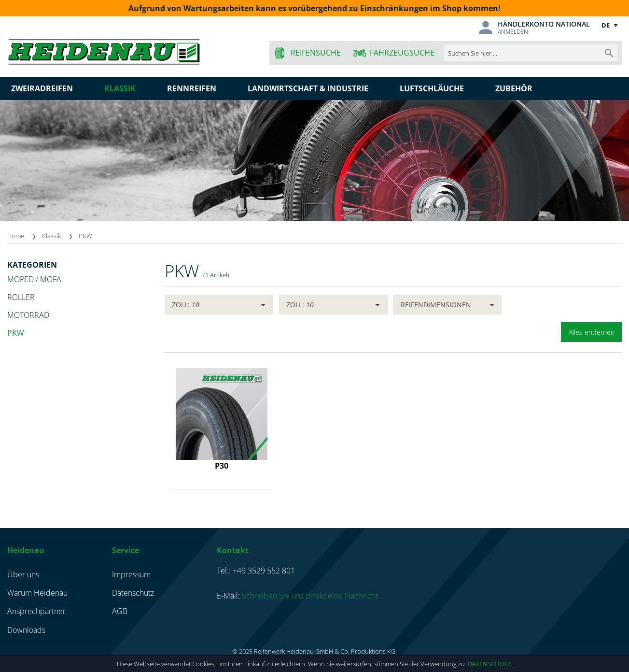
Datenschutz (489, 664)
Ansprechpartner (36, 611)
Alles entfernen (592, 332)
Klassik (51, 236)
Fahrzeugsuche (402, 53)
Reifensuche (316, 53)
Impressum (131, 574)
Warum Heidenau (37, 593)
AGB (120, 611)
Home (16, 236)
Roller (21, 297)
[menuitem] (25, 236)
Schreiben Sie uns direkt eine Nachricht (310, 596)
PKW (85, 236)
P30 (222, 466)
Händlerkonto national (544, 24)
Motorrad (28, 315)
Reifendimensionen (436, 305)
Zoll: (186, 305)
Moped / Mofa (34, 279)
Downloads (26, 630)
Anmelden (513, 32)
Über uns (23, 574)
